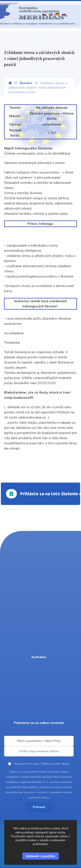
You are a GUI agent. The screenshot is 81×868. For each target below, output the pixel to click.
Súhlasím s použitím (40, 856)
